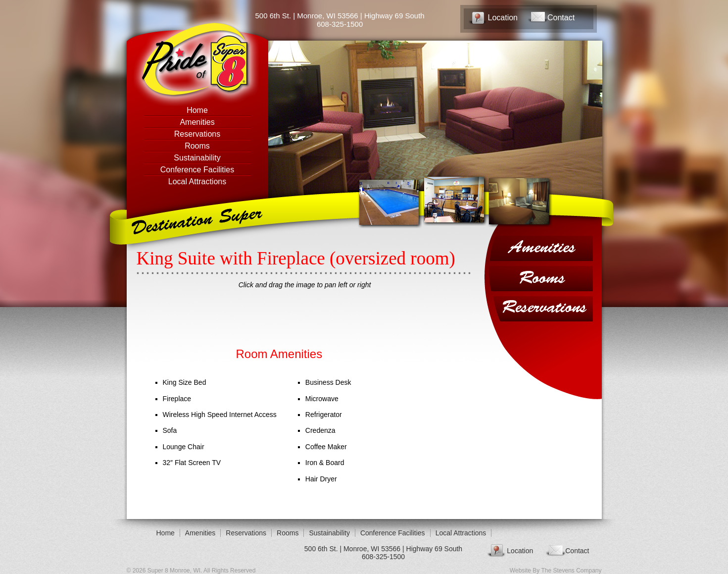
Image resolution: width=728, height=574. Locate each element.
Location (503, 18)
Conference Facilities (197, 170)
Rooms (197, 146)
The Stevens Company (571, 571)
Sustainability (197, 158)
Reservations (197, 134)
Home (197, 110)
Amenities (197, 122)
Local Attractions (197, 182)
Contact (561, 18)
